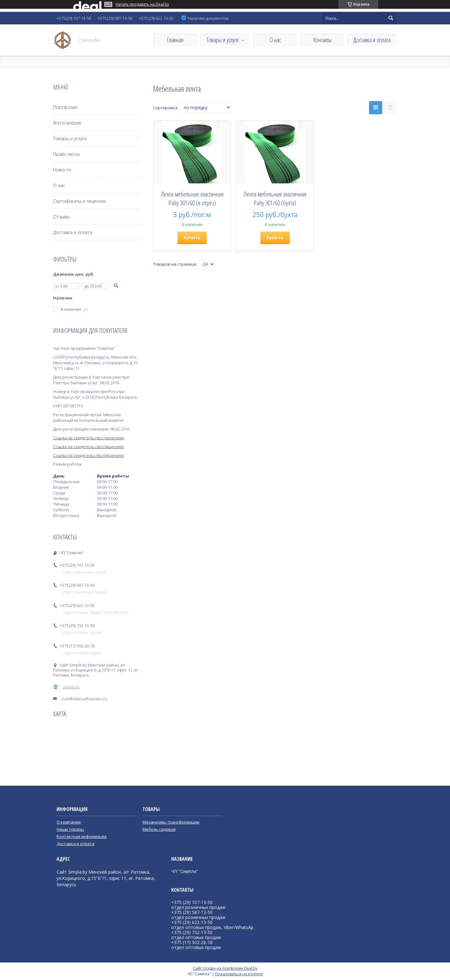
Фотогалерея (67, 123)
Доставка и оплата (372, 40)
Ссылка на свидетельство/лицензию (89, 438)
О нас (275, 40)
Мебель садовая (159, 829)
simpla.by (71, 687)
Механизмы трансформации (171, 822)
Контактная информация (82, 836)
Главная (175, 40)
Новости (62, 170)
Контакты (322, 40)
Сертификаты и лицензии (80, 201)
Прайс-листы (66, 154)
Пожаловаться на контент (239, 974)
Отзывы (61, 217)
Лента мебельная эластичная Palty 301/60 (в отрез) (192, 198)
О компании (69, 822)
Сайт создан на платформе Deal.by (225, 968)
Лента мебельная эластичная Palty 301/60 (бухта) (275, 198)
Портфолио (65, 107)
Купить (192, 237)
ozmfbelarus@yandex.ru (84, 699)
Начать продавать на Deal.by (142, 4)
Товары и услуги (222, 40)
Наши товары (70, 829)
